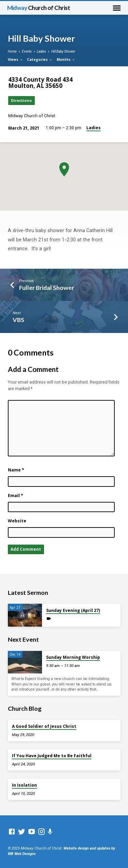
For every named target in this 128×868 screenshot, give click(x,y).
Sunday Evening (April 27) (73, 610)
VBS (18, 320)
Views (16, 59)
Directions (21, 100)
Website (17, 521)
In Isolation (24, 785)
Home (12, 51)
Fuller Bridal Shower (47, 288)
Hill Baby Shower (63, 51)
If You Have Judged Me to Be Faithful (52, 756)
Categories (40, 59)
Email (16, 496)
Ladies (41, 51)
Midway (39, 8)
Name (16, 470)
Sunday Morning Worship (73, 657)
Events (27, 51)
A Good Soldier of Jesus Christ (44, 726)
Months (66, 59)
